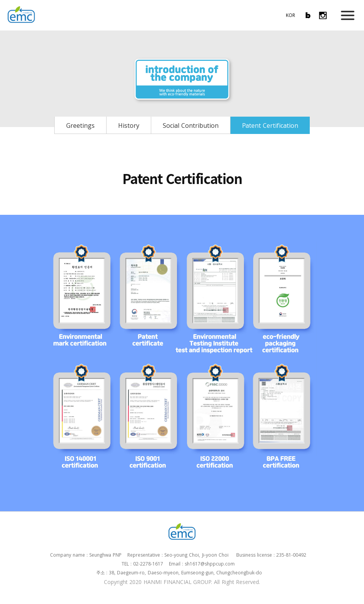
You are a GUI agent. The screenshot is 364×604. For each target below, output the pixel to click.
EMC (21, 15)
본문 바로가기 (0, 0)
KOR (291, 15)
